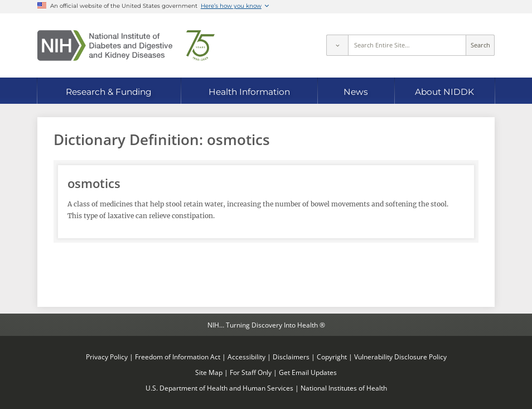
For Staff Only (251, 372)
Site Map (209, 372)
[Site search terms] (407, 45)
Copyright (332, 357)
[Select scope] (337, 45)
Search (480, 45)
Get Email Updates (308, 372)
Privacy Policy (107, 357)
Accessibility (246, 357)
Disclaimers (291, 357)
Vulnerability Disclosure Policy (400, 357)
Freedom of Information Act (178, 357)
